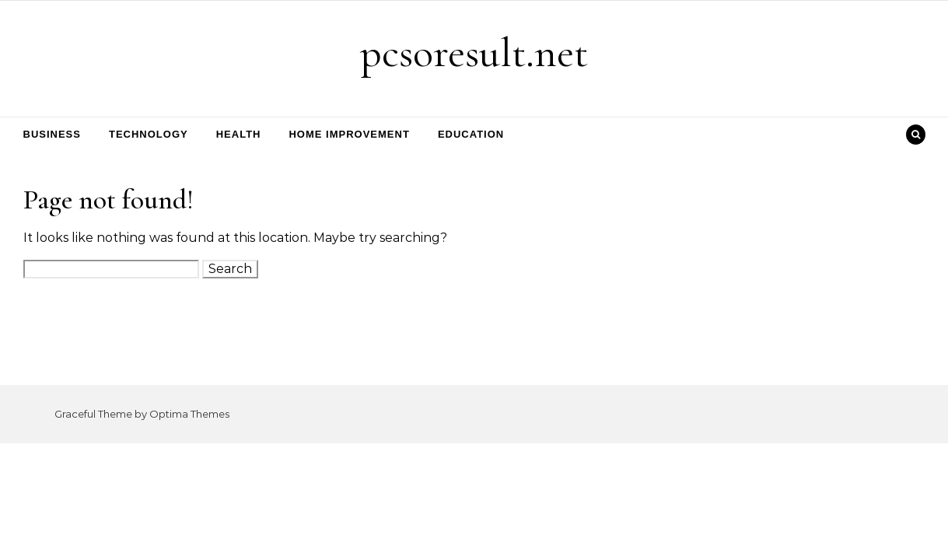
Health (239, 134)
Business (52, 134)
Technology (149, 134)
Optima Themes (189, 414)
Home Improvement (349, 134)
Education (471, 134)
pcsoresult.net (474, 52)
